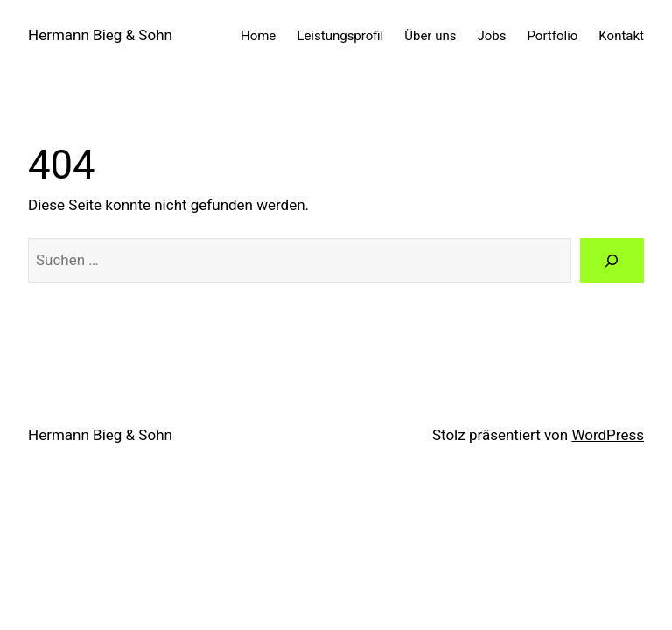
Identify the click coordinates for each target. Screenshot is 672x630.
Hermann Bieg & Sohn (100, 35)
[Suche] (612, 260)
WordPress (608, 435)
